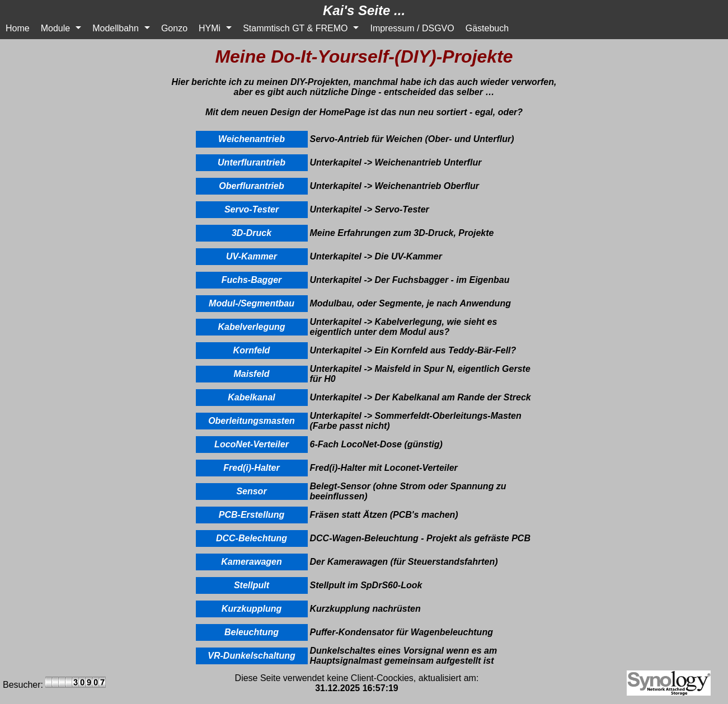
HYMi (210, 28)
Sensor (251, 491)
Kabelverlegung (251, 327)
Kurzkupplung (252, 609)
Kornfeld (252, 350)
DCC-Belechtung (252, 538)
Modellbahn (116, 28)
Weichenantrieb (252, 139)
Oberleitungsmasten (252, 421)
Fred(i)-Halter (251, 468)
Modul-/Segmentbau (252, 303)
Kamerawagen (252, 562)
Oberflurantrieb (251, 186)
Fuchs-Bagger (252, 280)
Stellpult (252, 585)
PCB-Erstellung (252, 515)
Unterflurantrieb (252, 162)
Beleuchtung (252, 632)
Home (18, 28)
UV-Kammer (252, 256)
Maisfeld (251, 374)
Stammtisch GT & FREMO (295, 28)
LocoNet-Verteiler (252, 444)
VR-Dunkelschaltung (251, 656)
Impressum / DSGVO (412, 28)
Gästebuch (487, 28)
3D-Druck (252, 233)
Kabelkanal (251, 397)
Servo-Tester (252, 209)
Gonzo (174, 28)
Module (55, 28)
